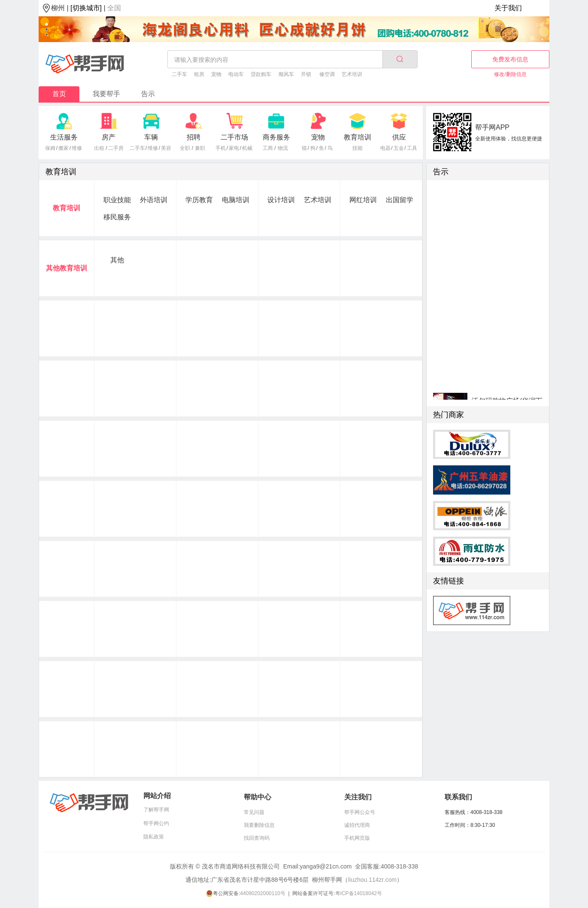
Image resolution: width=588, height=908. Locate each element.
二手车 (179, 74)
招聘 (194, 137)
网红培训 (363, 200)
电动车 (236, 74)
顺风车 (286, 74)
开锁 (306, 74)
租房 (199, 74)
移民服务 (117, 217)
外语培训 (154, 200)
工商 (268, 148)
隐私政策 (154, 837)
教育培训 (358, 137)
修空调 (327, 74)
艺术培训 (352, 74)
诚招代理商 (357, 825)
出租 (99, 148)
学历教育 (199, 200)
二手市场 (234, 137)
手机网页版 (357, 838)
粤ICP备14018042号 (359, 893)
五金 (399, 148)
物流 (283, 148)
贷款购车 (261, 74)
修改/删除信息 (510, 74)
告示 (148, 94)
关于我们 (508, 8)
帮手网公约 (156, 823)
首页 (59, 94)
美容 (166, 148)
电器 (385, 148)
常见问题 (254, 812)
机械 (247, 148)
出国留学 (400, 200)
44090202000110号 (262, 893)
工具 (412, 148)
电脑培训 (236, 200)
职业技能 (117, 200)
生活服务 (64, 137)
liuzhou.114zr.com (372, 880)
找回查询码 (257, 838)
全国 (114, 8)
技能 (358, 148)
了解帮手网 (156, 810)
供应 (399, 137)
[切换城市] (86, 8)
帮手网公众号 (360, 812)
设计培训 (281, 200)
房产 (109, 137)
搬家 (64, 148)
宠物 (216, 74)
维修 (77, 148)
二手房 (116, 148)
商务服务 (276, 137)
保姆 (50, 148)
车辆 (151, 137)
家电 (234, 148)
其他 (117, 260)
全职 (185, 148)
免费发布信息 (510, 59)
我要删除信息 (259, 825)
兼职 (200, 148)
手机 (221, 148)
